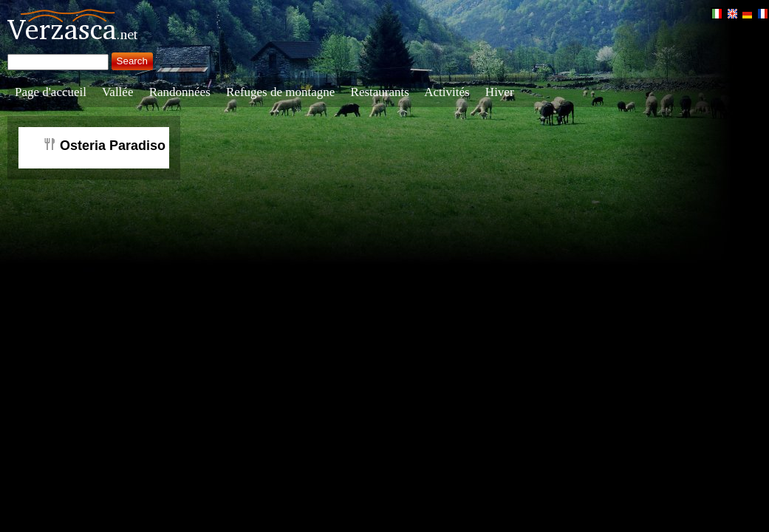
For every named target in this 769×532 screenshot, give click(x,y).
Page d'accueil (51, 92)
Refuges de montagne (280, 92)
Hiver (500, 92)
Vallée (117, 92)
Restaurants (380, 92)
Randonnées (180, 92)
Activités (447, 92)
